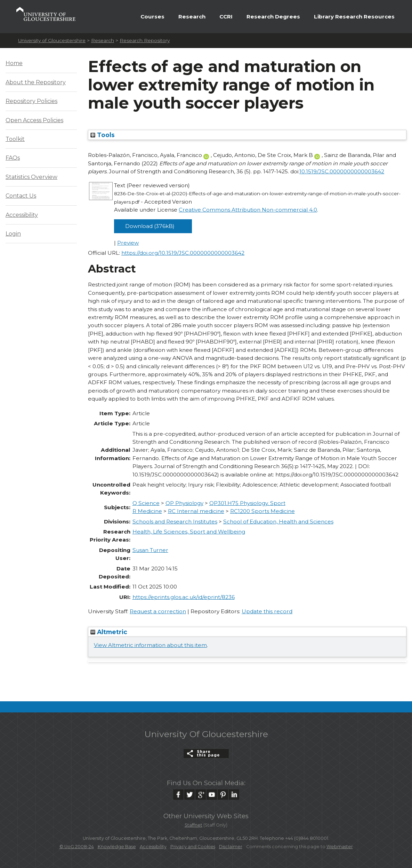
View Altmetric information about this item (150, 645)
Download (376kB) (150, 226)
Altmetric (109, 632)
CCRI (226, 17)
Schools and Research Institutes (175, 522)
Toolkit (15, 139)
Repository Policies (31, 101)
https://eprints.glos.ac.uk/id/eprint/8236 (184, 597)
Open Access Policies (34, 120)
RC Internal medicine (196, 511)
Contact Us (21, 196)
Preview (128, 243)
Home (14, 63)
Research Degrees (273, 17)
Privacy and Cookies (193, 847)
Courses (152, 17)
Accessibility (22, 215)
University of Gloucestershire (52, 40)
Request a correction (158, 611)
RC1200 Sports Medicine (262, 511)
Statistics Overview (31, 177)
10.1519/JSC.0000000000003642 (342, 171)
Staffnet (193, 825)
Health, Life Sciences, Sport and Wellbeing (189, 532)
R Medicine (147, 511)
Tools (103, 135)
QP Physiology (184, 503)
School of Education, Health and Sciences (278, 522)
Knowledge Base (117, 847)
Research (192, 17)
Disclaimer (231, 847)
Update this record (267, 611)
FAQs (13, 158)
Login (13, 234)
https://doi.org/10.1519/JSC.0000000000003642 (183, 253)
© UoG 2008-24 (77, 847)
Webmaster (340, 847)
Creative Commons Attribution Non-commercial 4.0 (248, 210)
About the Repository (36, 82)
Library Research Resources (354, 17)
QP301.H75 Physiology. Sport (247, 503)
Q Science (146, 503)
